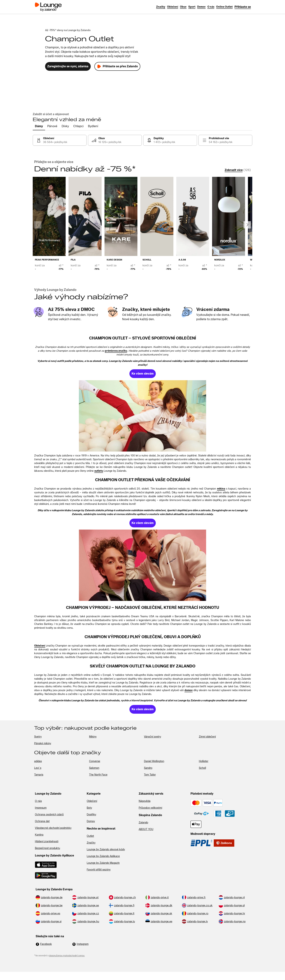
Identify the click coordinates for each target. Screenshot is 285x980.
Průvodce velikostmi (150, 808)
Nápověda (145, 801)
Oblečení (92, 801)
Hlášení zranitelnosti (47, 841)
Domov (91, 821)
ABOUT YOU (146, 829)
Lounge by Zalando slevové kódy (106, 849)
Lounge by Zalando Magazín (103, 863)
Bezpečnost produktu (47, 848)
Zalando (143, 823)
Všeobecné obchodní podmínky (53, 828)
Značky (91, 843)
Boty (89, 808)
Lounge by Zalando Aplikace (103, 856)
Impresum (41, 808)
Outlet (90, 836)
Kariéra (39, 835)
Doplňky (91, 815)
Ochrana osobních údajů (49, 815)
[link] (243, 7)
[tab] (39, 126)
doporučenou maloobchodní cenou (67, 956)
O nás (38, 801)
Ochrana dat (42, 821)
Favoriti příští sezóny (99, 870)
